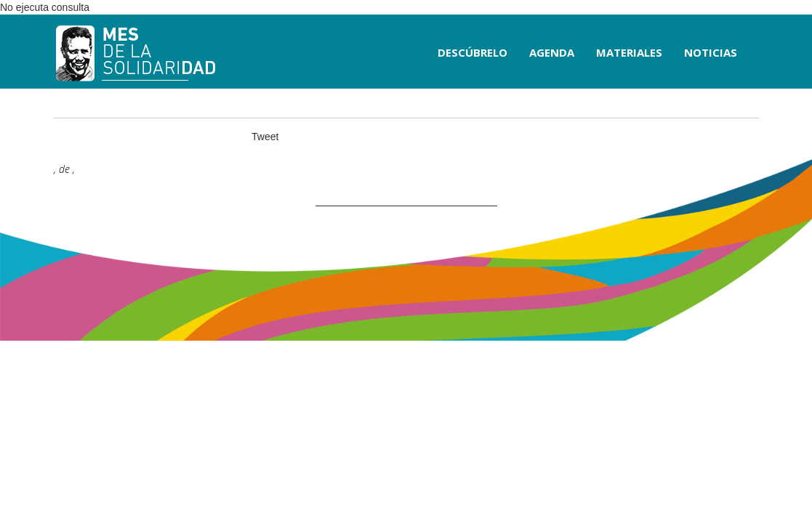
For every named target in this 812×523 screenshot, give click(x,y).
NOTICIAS (711, 52)
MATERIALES (629, 52)
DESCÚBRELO (473, 52)
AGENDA (552, 52)
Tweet (265, 137)
